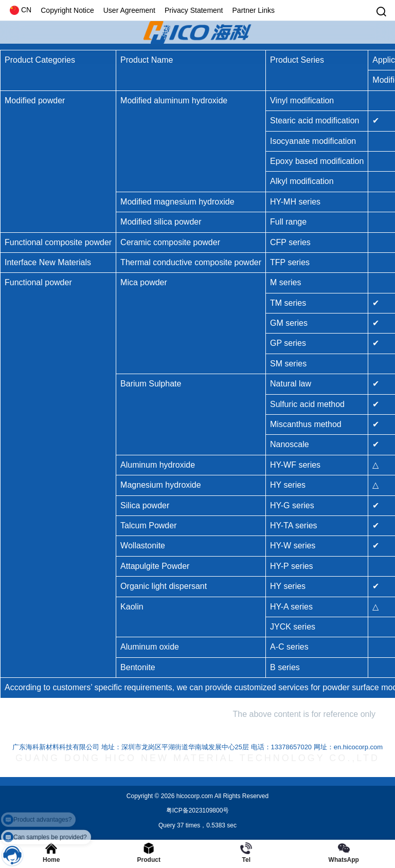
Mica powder (144, 282)
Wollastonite (143, 546)
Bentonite (138, 667)
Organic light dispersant (164, 586)
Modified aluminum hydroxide (174, 100)
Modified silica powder (161, 222)
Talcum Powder (148, 525)
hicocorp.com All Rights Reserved (221, 796)
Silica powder (145, 505)
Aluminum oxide (150, 647)
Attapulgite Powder (155, 566)
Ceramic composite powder (170, 242)
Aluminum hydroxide (158, 465)
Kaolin (132, 607)
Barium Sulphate (151, 384)
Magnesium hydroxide (161, 485)
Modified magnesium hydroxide (177, 202)
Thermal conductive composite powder (191, 262)
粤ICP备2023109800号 (198, 810)
